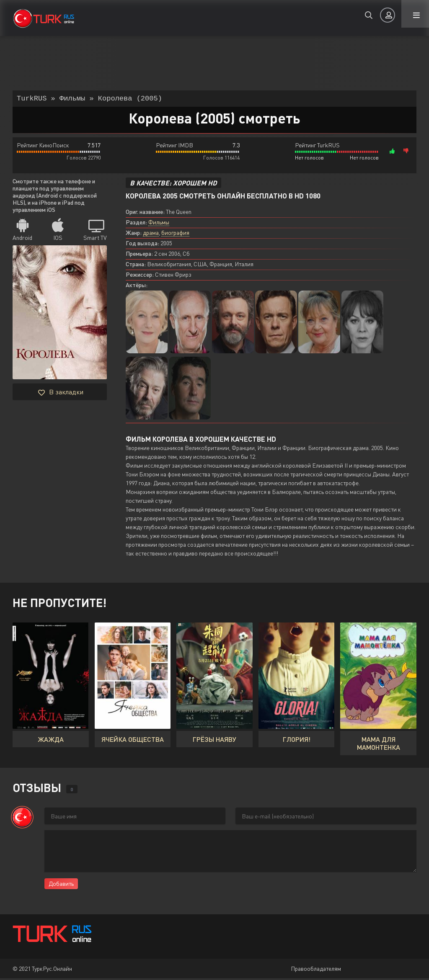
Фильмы (159, 224)
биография (175, 234)
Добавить (61, 885)
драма (151, 234)
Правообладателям (316, 970)
